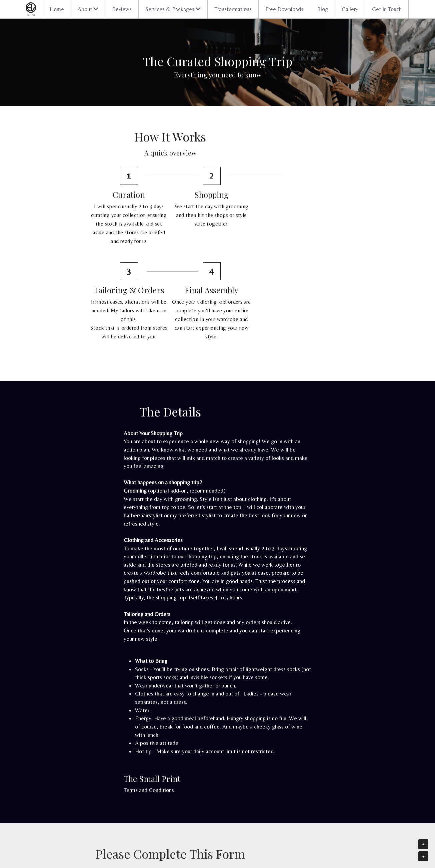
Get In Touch (387, 9)
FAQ (177, 811)
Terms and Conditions (102, 657)
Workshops (183, 831)
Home (57, 9)
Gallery (350, 9)
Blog (322, 9)
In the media (89, 831)
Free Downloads (284, 9)
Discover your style (95, 804)
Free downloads (188, 825)
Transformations (233, 9)
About (83, 825)
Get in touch (89, 838)
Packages (86, 811)
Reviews (122, 9)
